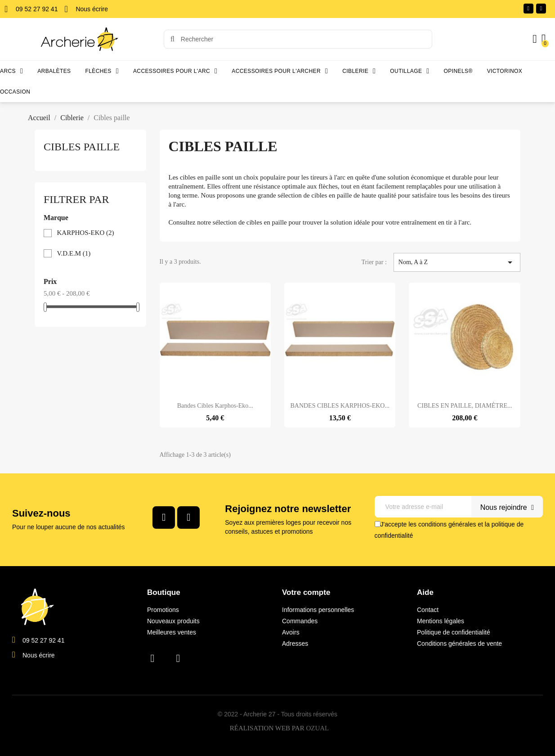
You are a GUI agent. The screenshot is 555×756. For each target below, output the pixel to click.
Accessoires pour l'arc (175, 71)
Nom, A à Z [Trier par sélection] (457, 262)
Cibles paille (82, 147)
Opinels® (458, 71)
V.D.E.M (74, 253)
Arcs (11, 71)
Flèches (102, 71)
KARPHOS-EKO (86, 233)
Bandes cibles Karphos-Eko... (215, 406)
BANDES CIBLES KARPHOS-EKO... (340, 406)
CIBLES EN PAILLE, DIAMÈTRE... (465, 406)
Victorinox (505, 71)
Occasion (15, 92)
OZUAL (317, 728)
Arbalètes (54, 71)
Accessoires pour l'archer (280, 71)
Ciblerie (359, 71)
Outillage (410, 71)
